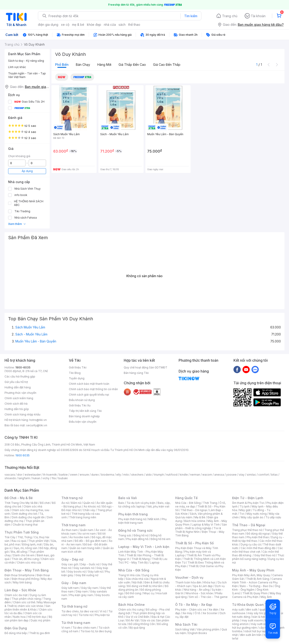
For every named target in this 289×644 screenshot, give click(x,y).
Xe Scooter (210, 613)
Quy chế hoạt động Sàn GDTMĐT (146, 367)
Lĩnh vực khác (17, 67)
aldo (149, 475)
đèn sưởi (252, 610)
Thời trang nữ (72, 498)
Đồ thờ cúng (133, 593)
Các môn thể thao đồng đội (258, 548)
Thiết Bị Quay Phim (255, 593)
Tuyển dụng (77, 378)
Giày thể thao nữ (265, 555)
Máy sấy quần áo (252, 517)
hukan (36, 478)
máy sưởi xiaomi (261, 624)
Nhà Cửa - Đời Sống (134, 570)
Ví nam (66, 628)
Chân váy (89, 510)
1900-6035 (23, 367)
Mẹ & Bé (200, 517)
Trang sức (125, 535)
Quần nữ (89, 503)
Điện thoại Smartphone (20, 575)
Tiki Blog (75, 373)
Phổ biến (62, 65)
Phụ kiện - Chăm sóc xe (191, 610)
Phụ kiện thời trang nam (142, 521)
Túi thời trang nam (76, 623)
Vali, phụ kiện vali (158, 506)
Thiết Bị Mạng (141, 559)
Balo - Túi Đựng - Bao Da (256, 586)
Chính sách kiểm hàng (19, 398)
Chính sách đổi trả (16, 404)
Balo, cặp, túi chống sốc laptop (144, 505)
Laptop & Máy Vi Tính (206, 525)
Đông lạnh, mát (32, 544)
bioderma (108, 475)
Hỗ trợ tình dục (37, 617)
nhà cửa (110, 25)
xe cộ (65, 25)
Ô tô (197, 613)
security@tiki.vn (37, 425)
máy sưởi (238, 610)
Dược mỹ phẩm (41, 620)
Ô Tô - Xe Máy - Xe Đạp (194, 605)
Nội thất (137, 582)
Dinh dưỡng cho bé (25, 514)
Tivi (242, 514)
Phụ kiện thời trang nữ (132, 519)
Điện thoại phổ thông (25, 579)
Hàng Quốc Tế (186, 498)
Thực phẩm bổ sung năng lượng (258, 557)
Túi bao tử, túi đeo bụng (96, 631)
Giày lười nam (70, 588)
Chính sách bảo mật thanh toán (89, 384)
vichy (46, 478)
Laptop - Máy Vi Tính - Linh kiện (144, 547)
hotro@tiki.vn (38, 420)
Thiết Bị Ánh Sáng (258, 579)
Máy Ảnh (266, 597)
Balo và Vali (128, 498)
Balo (121, 503)
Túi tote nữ (86, 615)
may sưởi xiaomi (252, 620)
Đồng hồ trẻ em (161, 539)
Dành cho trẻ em (24, 555)
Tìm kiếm (191, 16)
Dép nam (82, 591)
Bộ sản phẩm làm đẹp (28, 619)
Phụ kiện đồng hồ (137, 539)
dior (20, 475)
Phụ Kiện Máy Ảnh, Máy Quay (251, 575)
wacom (207, 475)
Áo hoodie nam (79, 537)
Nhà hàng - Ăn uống (197, 590)
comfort (264, 475)
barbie (63, 475)
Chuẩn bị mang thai (25, 525)
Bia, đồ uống (19, 552)
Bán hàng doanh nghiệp (84, 416)
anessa (219, 475)
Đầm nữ (76, 503)
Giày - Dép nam (74, 583)
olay (242, 475)
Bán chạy (83, 65)
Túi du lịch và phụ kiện (141, 503)
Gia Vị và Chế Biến (138, 617)
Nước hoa (19, 617)
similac (251, 475)
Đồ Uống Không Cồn (142, 624)
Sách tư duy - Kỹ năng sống (26, 61)
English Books (198, 633)
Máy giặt (245, 510)
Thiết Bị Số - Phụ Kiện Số (194, 543)
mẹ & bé (78, 25)
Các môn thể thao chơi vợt (258, 550)
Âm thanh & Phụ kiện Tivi (248, 503)
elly (119, 475)
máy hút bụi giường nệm (256, 626)
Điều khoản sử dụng (82, 400)
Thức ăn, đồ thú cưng (25, 559)
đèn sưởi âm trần (251, 635)
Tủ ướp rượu (273, 517)
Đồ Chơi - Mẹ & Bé (19, 498)
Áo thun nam (70, 530)
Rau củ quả (19, 541)
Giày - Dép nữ (72, 559)
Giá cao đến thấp (167, 65)
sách (122, 25)
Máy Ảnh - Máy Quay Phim (253, 570)
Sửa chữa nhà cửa (137, 579)
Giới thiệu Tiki (78, 367)
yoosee (231, 475)
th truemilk (50, 475)
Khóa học (210, 582)
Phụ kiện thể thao (258, 537)
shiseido (10, 478)
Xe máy (187, 613)
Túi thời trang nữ (74, 606)
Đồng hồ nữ (141, 535)
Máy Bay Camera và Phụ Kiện (257, 595)
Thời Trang (210, 503)
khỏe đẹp (94, 25)
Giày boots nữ (76, 572)
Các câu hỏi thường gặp (20, 376)
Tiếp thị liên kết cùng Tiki (85, 411)
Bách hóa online (195, 521)
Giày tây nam (90, 588)
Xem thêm (17, 224)
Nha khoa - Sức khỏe (199, 593)
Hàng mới (104, 65)
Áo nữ (65, 503)
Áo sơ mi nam (87, 534)
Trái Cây (10, 537)
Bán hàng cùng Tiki (136, 373)
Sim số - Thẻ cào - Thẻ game (208, 597)
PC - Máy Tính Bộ (136, 563)
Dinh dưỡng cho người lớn (28, 517)
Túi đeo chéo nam (84, 628)
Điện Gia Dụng (16, 628)
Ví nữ (103, 611)
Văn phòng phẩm (208, 629)
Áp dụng (27, 171)
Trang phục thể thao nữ (247, 530)
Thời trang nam (73, 525)
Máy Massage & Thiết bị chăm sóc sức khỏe (30, 604)
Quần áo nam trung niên (85, 548)
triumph (159, 475)
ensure (84, 475)
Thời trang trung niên (83, 517)
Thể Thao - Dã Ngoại (249, 525)
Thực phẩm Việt (38, 541)
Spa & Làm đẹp (203, 586)
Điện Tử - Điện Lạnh (248, 498)
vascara (10, 475)
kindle (184, 475)
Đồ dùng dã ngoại (258, 534)
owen (74, 475)
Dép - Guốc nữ (90, 564)
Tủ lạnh (245, 506)
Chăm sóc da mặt (16, 595)
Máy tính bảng (22, 582)
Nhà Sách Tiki (186, 624)
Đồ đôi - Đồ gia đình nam (91, 541)
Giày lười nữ (95, 572)
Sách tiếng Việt (185, 629)
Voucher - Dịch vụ (189, 577)
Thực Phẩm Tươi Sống (22, 532)
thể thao (134, 25)
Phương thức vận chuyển (20, 393)
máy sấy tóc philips (260, 613)
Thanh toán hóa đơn (188, 582)
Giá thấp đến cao (132, 65)
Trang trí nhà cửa (129, 575)
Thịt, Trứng (25, 537)
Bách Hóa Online (132, 605)
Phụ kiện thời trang (133, 514)
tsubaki (63, 478)
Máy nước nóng (257, 514)
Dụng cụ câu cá (251, 544)
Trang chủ (230, 16)
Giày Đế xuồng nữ (87, 575)
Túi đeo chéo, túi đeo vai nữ (79, 611)
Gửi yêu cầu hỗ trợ (16, 382)
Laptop (155, 563)
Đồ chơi (45, 503)
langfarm (24, 478)
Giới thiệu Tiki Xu (80, 405)
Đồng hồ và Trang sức (135, 530)
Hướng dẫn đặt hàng (18, 387)
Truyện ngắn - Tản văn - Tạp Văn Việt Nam (27, 75)
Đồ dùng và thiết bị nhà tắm (145, 586)
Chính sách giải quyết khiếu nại (89, 395)
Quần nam (87, 530)
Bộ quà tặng (137, 628)
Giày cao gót (70, 564)
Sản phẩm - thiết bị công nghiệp (201, 526)
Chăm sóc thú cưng (131, 610)
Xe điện (213, 610)
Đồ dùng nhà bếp (16, 633)
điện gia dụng (48, 25)
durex (95, 475)
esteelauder (33, 475)
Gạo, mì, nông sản (26, 548)
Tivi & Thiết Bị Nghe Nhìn (198, 530)
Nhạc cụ (149, 593)
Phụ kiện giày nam (81, 595)
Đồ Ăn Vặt (133, 620)
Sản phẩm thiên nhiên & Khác (27, 608)
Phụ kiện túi (102, 615)
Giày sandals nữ (84, 568)
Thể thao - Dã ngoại (194, 510)
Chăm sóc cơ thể (24, 602)
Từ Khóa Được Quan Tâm (252, 605)
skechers (137, 475)
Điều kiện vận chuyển (83, 422)
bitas (274, 475)
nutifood (172, 475)
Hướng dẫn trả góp (17, 409)
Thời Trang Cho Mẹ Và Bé (21, 503)
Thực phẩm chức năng (26, 599)
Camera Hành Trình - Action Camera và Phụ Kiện (257, 582)
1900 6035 (22, 455)
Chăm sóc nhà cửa (29, 563)
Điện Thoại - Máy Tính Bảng (27, 570)
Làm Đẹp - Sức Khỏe (20, 590)
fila (54, 478)
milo (126, 475)
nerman (195, 475)
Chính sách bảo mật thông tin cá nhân (93, 389)
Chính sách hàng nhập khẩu (22, 414)
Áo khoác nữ (92, 506)
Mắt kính (154, 519)
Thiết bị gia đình (40, 633)
